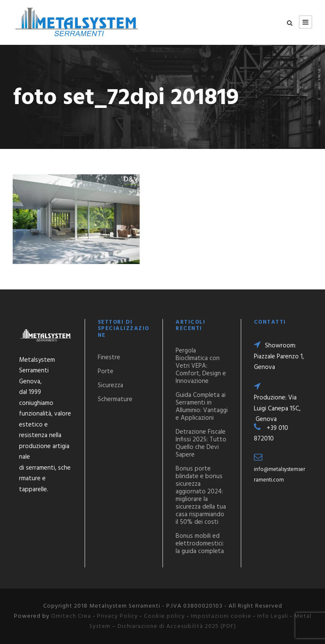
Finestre (109, 358)
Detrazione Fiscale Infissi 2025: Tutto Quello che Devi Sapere (201, 443)
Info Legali (273, 616)
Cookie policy (164, 616)
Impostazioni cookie (221, 616)
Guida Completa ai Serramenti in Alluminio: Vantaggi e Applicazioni (202, 407)
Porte (106, 372)
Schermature (115, 399)
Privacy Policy (117, 616)
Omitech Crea (71, 616)
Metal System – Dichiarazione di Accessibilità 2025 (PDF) (200, 621)
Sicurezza (110, 385)
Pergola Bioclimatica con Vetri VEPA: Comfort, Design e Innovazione (201, 366)
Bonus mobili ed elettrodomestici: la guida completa (200, 544)
